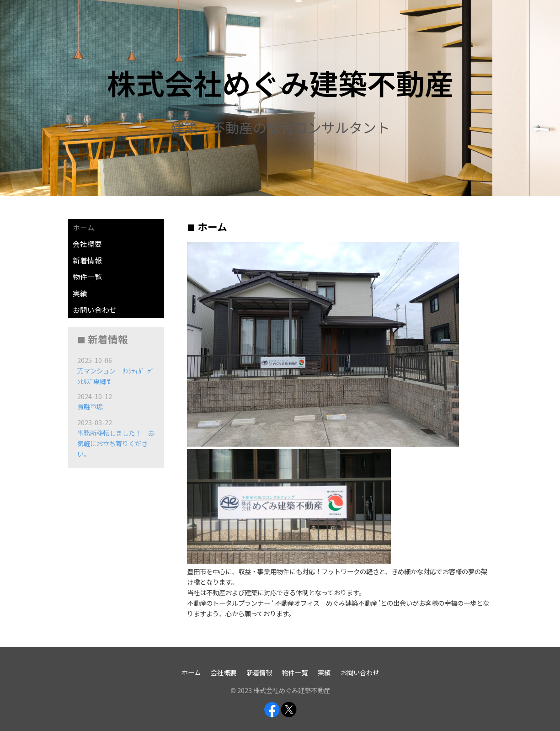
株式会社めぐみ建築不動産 (280, 83)
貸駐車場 (90, 407)
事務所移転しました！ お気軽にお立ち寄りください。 (116, 443)
